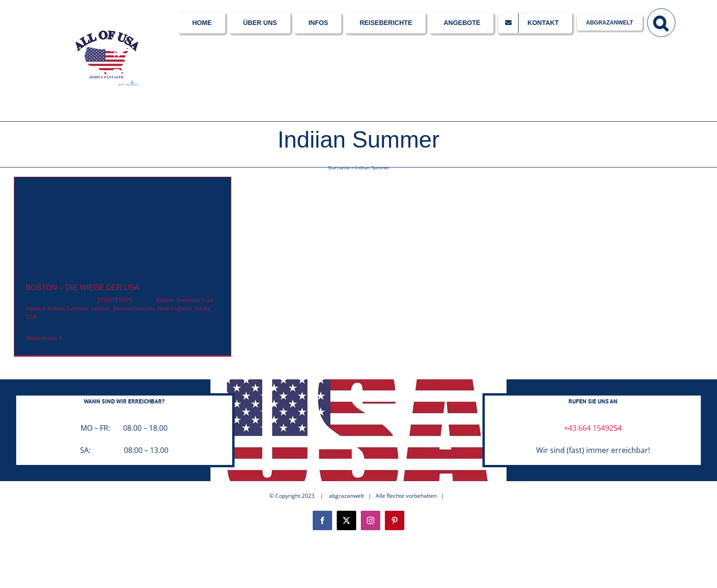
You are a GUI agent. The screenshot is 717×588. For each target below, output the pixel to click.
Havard (35, 308)
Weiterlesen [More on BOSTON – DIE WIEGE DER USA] (41, 338)
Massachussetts (134, 308)
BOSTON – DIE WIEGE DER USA (83, 288)
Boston (165, 300)
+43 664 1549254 (593, 428)
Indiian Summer (68, 308)
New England (175, 308)
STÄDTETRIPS (115, 300)
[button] (661, 22)
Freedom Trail (195, 300)
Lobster (101, 308)
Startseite (339, 167)
